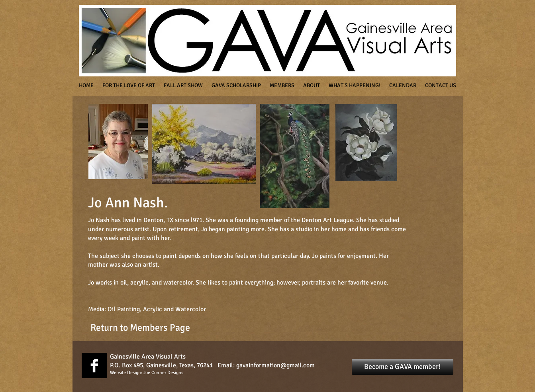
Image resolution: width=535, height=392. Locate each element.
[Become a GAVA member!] (403, 367)
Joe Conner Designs (163, 373)
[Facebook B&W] (94, 366)
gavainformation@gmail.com (275, 365)
